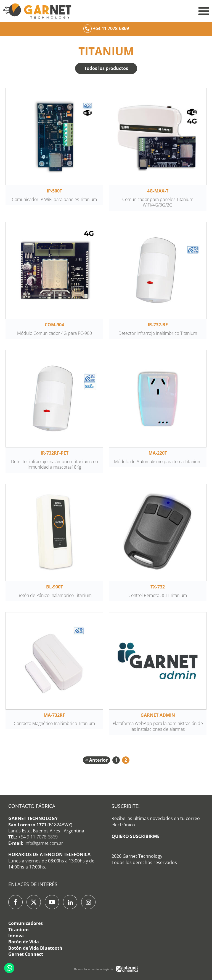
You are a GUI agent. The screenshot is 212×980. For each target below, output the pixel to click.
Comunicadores (26, 923)
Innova (16, 936)
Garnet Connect (26, 954)
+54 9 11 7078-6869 (38, 837)
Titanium (18, 930)
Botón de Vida (24, 942)
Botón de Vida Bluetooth (35, 948)
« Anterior (96, 760)
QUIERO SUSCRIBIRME (136, 836)
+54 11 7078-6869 (111, 28)
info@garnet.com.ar (44, 843)
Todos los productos (106, 68)
